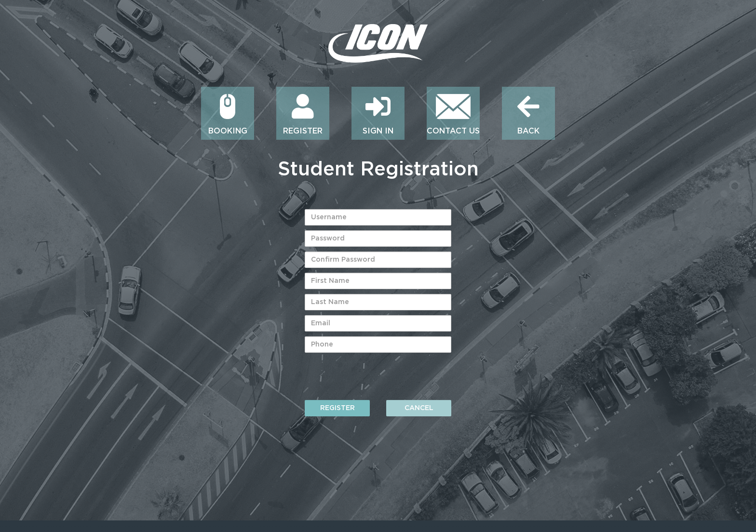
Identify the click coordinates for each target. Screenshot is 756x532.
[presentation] (378, 376)
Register (337, 408)
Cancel (419, 408)
